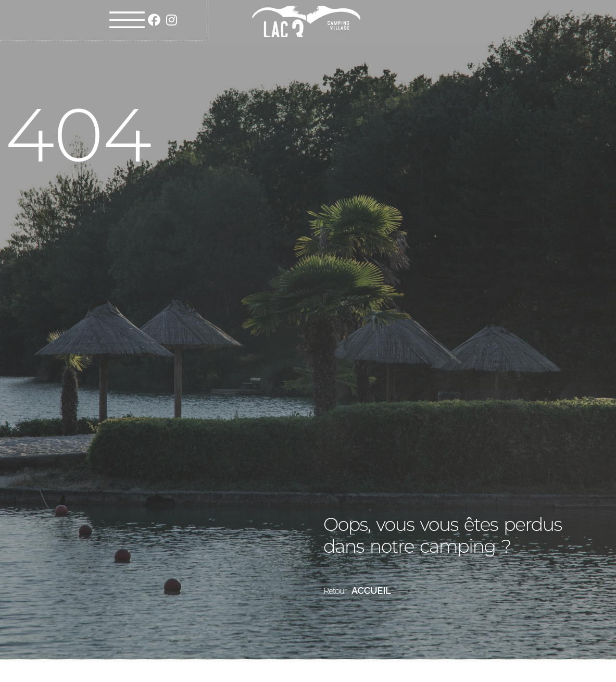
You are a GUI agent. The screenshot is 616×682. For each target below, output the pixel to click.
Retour (335, 591)
